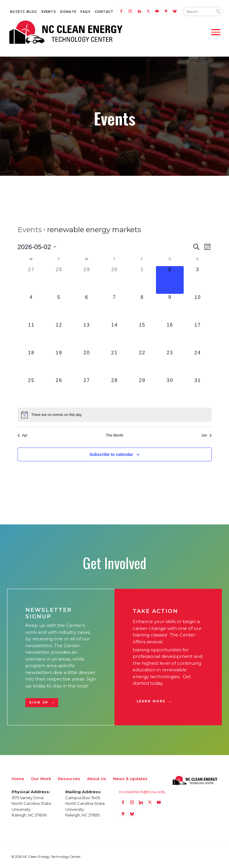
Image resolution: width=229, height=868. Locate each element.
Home (18, 779)
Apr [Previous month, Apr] (23, 435)
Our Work (41, 779)
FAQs (86, 12)
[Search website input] (198, 12)
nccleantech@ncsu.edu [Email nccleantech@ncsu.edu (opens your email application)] (142, 792)
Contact (104, 12)
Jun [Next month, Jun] (206, 435)
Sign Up (39, 702)
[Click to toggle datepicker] (37, 247)
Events (49, 12)
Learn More (151, 701)
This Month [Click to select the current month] (114, 435)
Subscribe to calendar (111, 454)
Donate (68, 12)
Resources (69, 779)
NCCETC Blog (24, 12)
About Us (97, 779)
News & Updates (130, 779)
